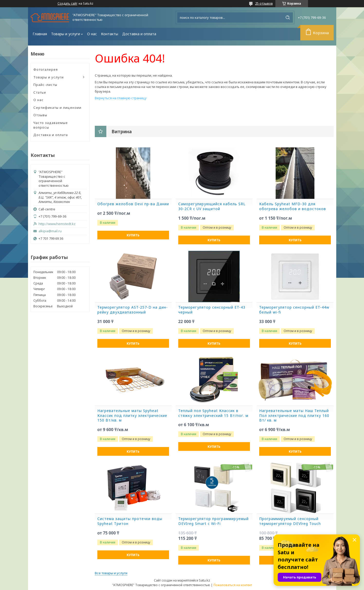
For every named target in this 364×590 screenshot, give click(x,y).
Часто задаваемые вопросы (51, 125)
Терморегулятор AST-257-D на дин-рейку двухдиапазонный (133, 310)
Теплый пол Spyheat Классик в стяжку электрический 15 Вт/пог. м (213, 413)
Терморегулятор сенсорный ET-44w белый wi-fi (294, 310)
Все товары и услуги (111, 573)
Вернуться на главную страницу (121, 98)
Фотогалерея (46, 69)
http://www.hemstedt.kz (57, 224)
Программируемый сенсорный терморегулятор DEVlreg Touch (290, 521)
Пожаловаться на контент (233, 585)
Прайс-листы (45, 85)
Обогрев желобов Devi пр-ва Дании (133, 204)
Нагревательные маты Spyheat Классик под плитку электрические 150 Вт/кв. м (132, 416)
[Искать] (288, 17)
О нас (92, 34)
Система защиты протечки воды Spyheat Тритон (130, 521)
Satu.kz (204, 580)
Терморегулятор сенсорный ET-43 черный (212, 310)
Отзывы (40, 115)
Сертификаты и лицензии (57, 108)
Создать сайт (67, 4)
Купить (133, 235)
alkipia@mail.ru (50, 231)
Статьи (40, 92)
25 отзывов (264, 3)
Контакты (110, 34)
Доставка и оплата (139, 34)
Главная (40, 34)
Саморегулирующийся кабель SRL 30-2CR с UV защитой (212, 206)
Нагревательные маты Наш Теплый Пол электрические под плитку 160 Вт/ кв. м (294, 416)
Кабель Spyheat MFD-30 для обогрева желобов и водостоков (293, 206)
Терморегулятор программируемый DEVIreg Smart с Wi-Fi (213, 521)
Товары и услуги (66, 34)
